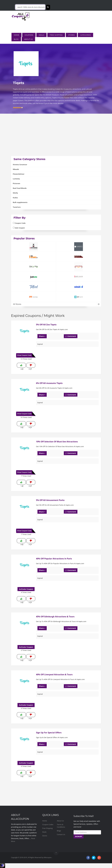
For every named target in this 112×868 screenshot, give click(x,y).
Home (17, 35)
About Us (28, 39)
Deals (41, 35)
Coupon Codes (48, 824)
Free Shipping (56, 35)
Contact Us (61, 834)
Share (42, 336)
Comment (71, 336)
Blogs (59, 831)
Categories (85, 35)
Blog (16, 39)
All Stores (56, 304)
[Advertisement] (56, 139)
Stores (71, 35)
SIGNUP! (79, 836)
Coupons (29, 35)
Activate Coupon (26, 589)
